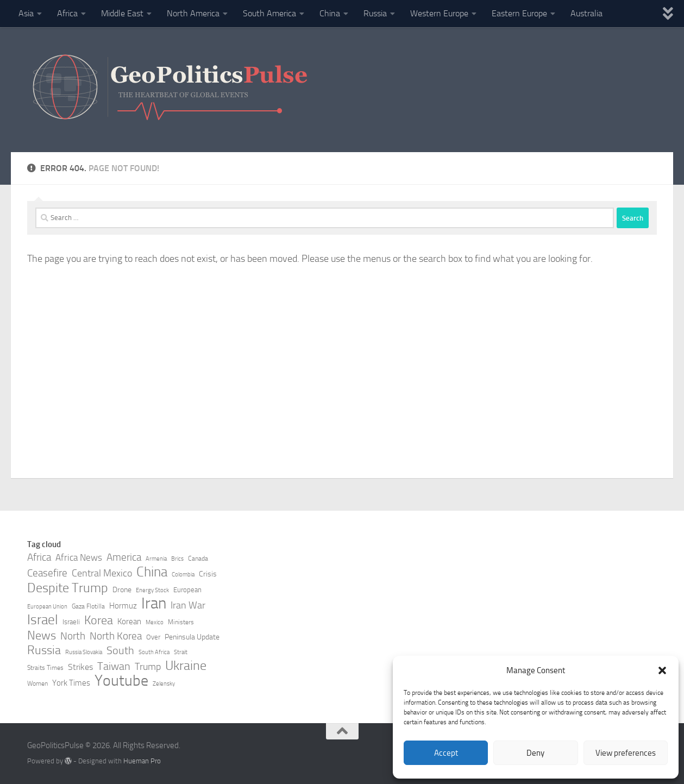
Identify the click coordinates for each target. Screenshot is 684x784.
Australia (586, 13)
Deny (535, 753)
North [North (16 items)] (73, 636)
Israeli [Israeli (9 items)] (71, 622)
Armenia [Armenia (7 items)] (156, 559)
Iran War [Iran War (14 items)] (188, 605)
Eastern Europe (519, 13)
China (330, 13)
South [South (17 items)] (120, 650)
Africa (67, 13)
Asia (26, 13)
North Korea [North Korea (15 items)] (116, 636)
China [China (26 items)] (152, 572)
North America (193, 13)
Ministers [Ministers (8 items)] (181, 622)
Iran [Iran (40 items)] (154, 604)
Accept (446, 753)
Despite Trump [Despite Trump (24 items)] (68, 588)
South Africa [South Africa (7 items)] (154, 652)
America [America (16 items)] (124, 557)
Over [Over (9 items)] (153, 637)
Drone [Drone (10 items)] (122, 590)
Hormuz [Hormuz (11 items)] (123, 606)
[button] (662, 670)
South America (269, 13)
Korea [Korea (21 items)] (99, 620)
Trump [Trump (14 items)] (148, 667)
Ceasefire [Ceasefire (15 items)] (47, 573)
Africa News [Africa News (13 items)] (79, 557)
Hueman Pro (142, 761)
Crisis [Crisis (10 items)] (208, 574)
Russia (375, 13)
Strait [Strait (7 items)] (181, 652)
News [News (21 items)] (42, 636)
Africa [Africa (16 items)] (39, 557)
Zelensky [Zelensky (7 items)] (164, 684)
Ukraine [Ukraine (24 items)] (186, 666)
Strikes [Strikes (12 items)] (80, 667)
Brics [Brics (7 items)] (177, 559)
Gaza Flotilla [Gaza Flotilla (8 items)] (88, 606)
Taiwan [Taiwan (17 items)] (114, 666)
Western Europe (439, 13)
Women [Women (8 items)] (37, 683)
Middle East (122, 13)
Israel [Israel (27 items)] (43, 620)
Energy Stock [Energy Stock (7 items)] (152, 590)
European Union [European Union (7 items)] (47, 607)
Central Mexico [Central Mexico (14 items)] (102, 573)
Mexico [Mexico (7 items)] (155, 622)
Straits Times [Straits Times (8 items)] (45, 668)
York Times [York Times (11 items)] (71, 683)
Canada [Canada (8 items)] (198, 559)
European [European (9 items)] (187, 590)
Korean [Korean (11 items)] (129, 622)
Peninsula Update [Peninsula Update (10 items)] (192, 637)
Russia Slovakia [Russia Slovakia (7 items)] (84, 652)
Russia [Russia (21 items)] (44, 650)
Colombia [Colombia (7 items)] (183, 575)
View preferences (626, 753)
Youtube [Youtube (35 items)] (121, 681)
